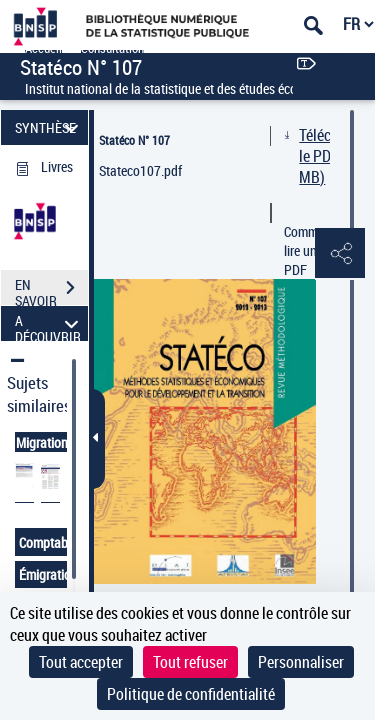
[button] (340, 254)
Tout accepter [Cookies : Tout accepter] (81, 662)
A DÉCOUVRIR (49, 323)
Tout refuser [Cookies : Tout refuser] (190, 662)
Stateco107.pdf (140, 170)
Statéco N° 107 (134, 140)
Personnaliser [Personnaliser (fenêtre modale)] (301, 662)
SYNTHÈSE (49, 127)
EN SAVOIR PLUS (51, 290)
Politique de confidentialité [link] (191, 694)
